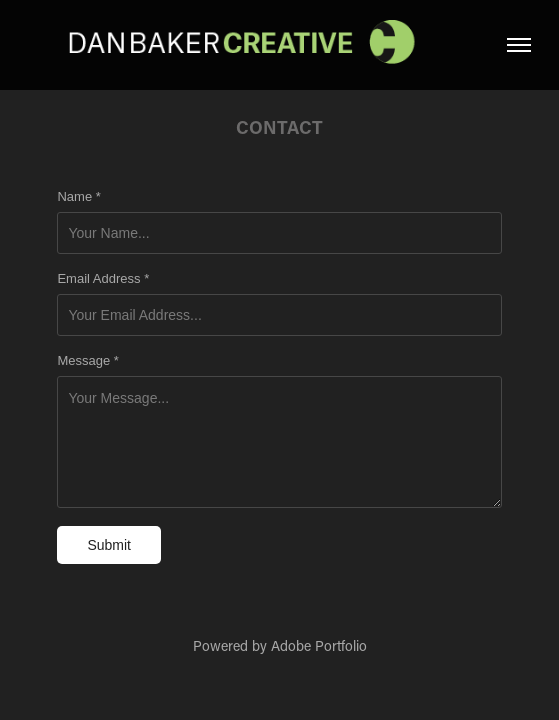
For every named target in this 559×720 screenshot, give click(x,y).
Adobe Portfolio (319, 645)
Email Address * (103, 279)
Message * (87, 361)
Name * (78, 197)
